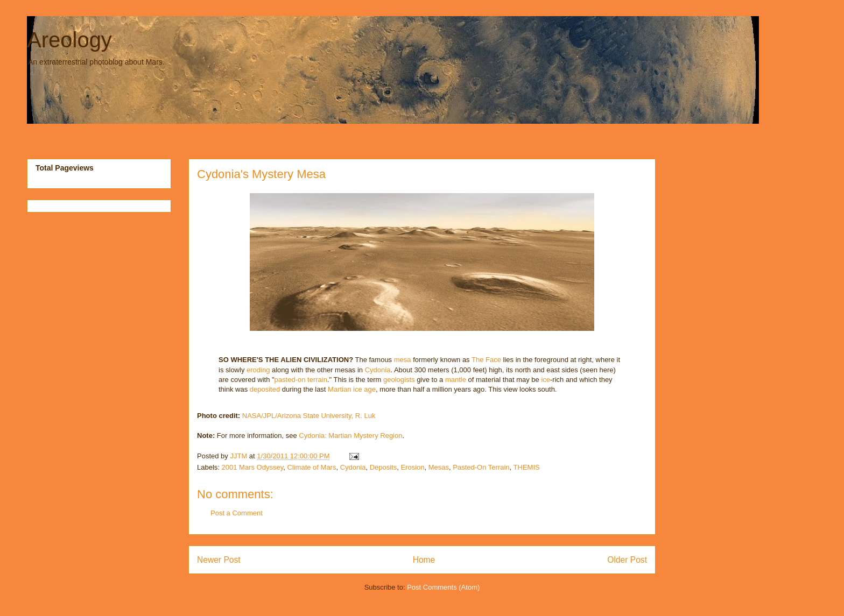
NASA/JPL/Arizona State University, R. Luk (309, 416)
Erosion (412, 467)
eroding (258, 370)
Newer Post (219, 560)
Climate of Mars (311, 467)
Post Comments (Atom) (443, 587)
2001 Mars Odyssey (253, 467)
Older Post (627, 560)
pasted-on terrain (301, 380)
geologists (399, 380)
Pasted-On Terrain (481, 467)
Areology (69, 40)
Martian (339, 389)
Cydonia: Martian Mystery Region (350, 436)
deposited (265, 389)
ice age (364, 389)
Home (424, 560)
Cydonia (378, 370)
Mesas (439, 467)
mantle (456, 380)
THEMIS (527, 467)
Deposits (384, 467)
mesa (403, 360)
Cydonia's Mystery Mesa (261, 174)
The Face (486, 360)
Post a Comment (237, 513)
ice (546, 380)
